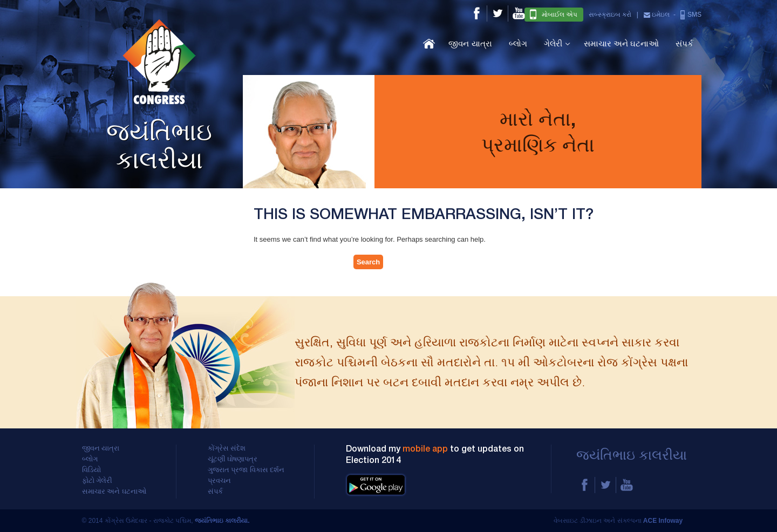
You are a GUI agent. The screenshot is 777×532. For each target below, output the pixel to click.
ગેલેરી (553, 43)
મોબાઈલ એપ (554, 14)
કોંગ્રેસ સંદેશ (227, 448)
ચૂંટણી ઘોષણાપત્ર (233, 459)
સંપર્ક (684, 43)
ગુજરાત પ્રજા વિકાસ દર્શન (246, 470)
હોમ (429, 43)
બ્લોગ (518, 43)
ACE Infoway (663, 521)
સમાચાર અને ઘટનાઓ (621, 43)
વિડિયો (91, 470)
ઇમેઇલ (657, 15)
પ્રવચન (219, 481)
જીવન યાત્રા (470, 43)
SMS (690, 15)
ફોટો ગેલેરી (97, 481)
